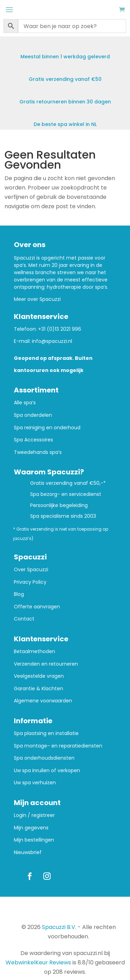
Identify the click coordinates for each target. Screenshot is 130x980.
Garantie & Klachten (38, 689)
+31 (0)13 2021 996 (60, 329)
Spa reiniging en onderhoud (47, 428)
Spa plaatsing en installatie (46, 733)
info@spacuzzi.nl (52, 341)
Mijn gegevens (31, 828)
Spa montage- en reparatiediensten (58, 746)
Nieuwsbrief (28, 852)
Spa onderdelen (33, 415)
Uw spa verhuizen (35, 783)
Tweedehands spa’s (38, 452)
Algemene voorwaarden (43, 701)
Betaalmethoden (34, 652)
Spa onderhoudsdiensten (44, 758)
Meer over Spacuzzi (37, 299)
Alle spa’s (25, 403)
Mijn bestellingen (34, 840)
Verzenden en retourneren (46, 664)
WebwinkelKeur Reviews (38, 962)
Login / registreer (34, 815)
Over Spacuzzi (31, 570)
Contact (24, 619)
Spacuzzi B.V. (59, 927)
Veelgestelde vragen (39, 676)
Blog (19, 594)
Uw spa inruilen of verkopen (47, 771)
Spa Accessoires (33, 440)
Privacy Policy (30, 582)
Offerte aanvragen (37, 607)
